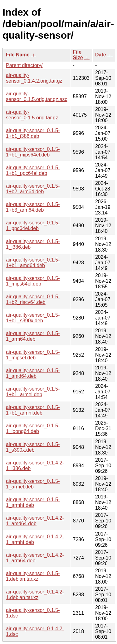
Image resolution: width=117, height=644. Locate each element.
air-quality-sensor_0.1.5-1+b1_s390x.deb (33, 318)
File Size (78, 55)
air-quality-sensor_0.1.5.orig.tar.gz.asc (37, 96)
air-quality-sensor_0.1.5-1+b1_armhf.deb (33, 410)
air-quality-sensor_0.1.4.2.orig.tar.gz (34, 78)
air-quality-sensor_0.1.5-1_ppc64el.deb (33, 226)
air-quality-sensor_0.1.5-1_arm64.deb (33, 336)
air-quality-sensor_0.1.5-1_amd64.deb (33, 373)
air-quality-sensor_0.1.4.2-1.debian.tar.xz (35, 595)
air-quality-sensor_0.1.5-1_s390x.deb (33, 447)
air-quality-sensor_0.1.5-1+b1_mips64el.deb (33, 152)
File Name (18, 55)
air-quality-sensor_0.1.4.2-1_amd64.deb (35, 521)
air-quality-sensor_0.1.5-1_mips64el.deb (33, 281)
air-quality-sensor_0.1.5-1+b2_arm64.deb (33, 189)
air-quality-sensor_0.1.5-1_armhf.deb (33, 502)
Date (101, 55)
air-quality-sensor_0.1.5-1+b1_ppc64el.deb (33, 170)
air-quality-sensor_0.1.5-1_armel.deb (33, 484)
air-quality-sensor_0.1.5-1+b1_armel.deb (33, 392)
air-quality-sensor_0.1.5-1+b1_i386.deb (33, 133)
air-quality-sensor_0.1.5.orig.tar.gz (32, 115)
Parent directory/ (24, 65)
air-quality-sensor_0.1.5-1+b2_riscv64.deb (33, 299)
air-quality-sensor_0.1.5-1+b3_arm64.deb (33, 207)
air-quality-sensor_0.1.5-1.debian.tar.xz (33, 576)
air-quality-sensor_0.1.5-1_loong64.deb (33, 428)
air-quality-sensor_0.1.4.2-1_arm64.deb (35, 558)
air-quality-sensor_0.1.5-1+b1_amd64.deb (33, 263)
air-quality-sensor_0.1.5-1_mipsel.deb (33, 355)
